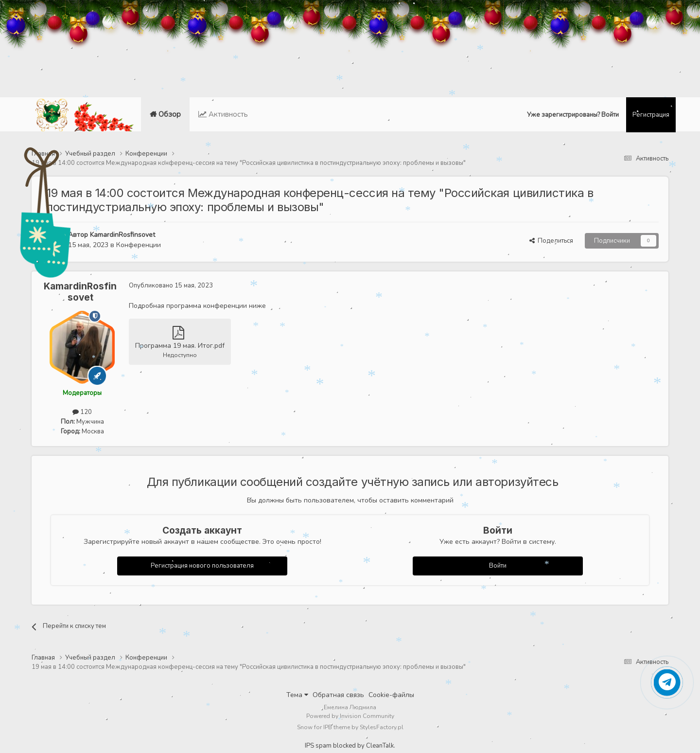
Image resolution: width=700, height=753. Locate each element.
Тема (297, 695)
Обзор (169, 121)
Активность (227, 114)
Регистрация (651, 115)
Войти (498, 566)
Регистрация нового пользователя (202, 566)
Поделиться (551, 241)
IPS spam (318, 746)
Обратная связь (338, 695)
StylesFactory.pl (382, 727)
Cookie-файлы (391, 695)
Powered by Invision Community (350, 716)
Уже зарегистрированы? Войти (573, 115)
